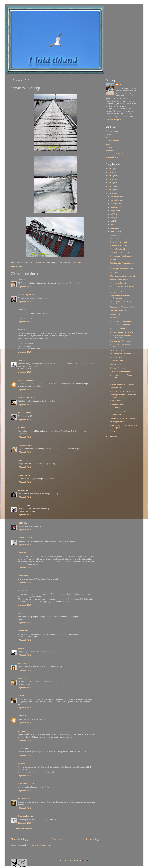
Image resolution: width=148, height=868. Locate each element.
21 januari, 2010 (24, 823)
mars (113, 228)
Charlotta (22, 575)
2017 (111, 169)
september (115, 207)
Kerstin (21, 678)
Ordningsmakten (117, 422)
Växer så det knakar (118, 411)
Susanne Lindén (25, 538)
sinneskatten (23, 413)
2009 (111, 436)
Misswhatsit (23, 631)
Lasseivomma (24, 380)
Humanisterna (111, 147)
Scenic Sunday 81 (118, 249)
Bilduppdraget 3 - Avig (119, 245)
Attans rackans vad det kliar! (122, 321)
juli (112, 214)
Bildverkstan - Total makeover (122, 256)
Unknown (22, 716)
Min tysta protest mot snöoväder (123, 276)
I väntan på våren (117, 404)
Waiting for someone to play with (123, 418)
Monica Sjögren (25, 295)
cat (120, 85)
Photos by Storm (25, 398)
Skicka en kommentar (24, 828)
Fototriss (77, 263)
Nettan (21, 310)
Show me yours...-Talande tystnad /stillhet (121, 336)
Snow (113, 431)
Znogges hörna (112, 157)
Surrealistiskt (115, 415)
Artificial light (115, 408)
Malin (20, 280)
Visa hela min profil (113, 120)
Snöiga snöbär (116, 381)
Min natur (110, 150)
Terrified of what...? (118, 311)
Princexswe (23, 475)
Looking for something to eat (122, 269)
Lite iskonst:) (115, 365)
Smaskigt (114, 272)
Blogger (85, 860)
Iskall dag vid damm (118, 350)
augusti (114, 211)
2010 (111, 193)
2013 (111, 183)
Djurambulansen (112, 141)
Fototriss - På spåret (118, 242)
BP (107, 138)
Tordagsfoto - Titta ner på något (123, 307)
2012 (111, 186)
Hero (20, 360)
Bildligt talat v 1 (116, 401)
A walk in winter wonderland (121, 372)
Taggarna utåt (116, 388)
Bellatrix (109, 134)
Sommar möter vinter (119, 283)
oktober (114, 203)
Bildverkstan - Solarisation (121, 341)
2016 (111, 172)
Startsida (57, 839)
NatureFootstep (24, 784)
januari (114, 235)
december (115, 196)
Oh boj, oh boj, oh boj (119, 279)
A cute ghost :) (116, 292)
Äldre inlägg (93, 839)
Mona (20, 731)
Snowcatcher (23, 816)
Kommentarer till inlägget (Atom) (38, 845)
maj (113, 221)
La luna (113, 260)
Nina (20, 648)
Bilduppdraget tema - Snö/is (121, 332)
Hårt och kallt (116, 314)
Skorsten (114, 238)
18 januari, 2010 (24, 723)
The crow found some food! (121, 325)
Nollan (21, 553)
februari (114, 232)
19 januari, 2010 (24, 808)
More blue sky (116, 357)
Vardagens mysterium (115, 154)
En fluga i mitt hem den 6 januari (123, 391)
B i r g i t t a (23, 505)
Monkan (21, 663)
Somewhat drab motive (120, 252)
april (113, 225)
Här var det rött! (117, 318)
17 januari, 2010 (24, 287)
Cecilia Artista (24, 445)
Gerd (108, 144)
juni (113, 218)
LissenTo (22, 748)
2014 (111, 179)
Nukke (21, 523)
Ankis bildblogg (112, 131)
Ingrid (20, 428)
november (115, 200)
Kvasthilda (22, 764)
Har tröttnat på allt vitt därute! (122, 354)
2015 (111, 176)
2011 (111, 190)
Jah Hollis (22, 799)
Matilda (21, 696)
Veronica (22, 490)
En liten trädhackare (118, 368)
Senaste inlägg (20, 839)
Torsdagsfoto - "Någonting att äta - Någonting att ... (122, 264)
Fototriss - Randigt (118, 328)
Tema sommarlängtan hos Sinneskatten (121, 297)
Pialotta (21, 591)
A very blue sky (116, 361)
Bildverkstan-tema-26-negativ (122, 384)
